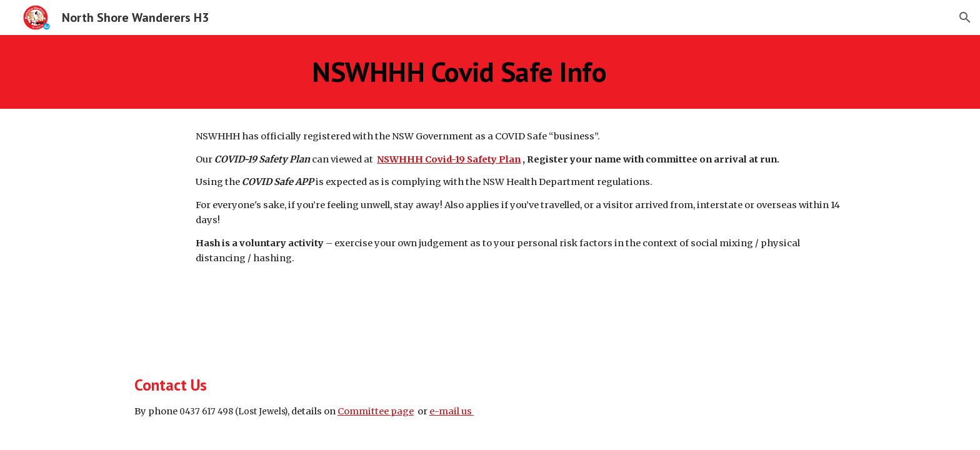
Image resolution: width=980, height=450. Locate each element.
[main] (459, 72)
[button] (965, 17)
